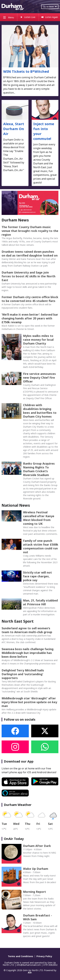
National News (16, 505)
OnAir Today (14, 839)
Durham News (15, 220)
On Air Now (50, 7)
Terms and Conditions (20, 956)
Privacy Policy (44, 956)
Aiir (30, 972)
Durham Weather (18, 805)
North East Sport (18, 621)
